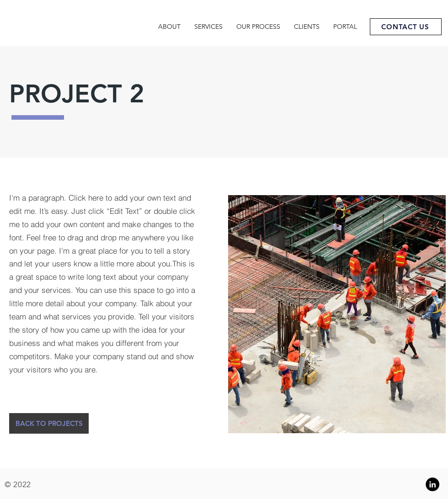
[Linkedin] (432, 484)
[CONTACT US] (406, 27)
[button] (49, 423)
